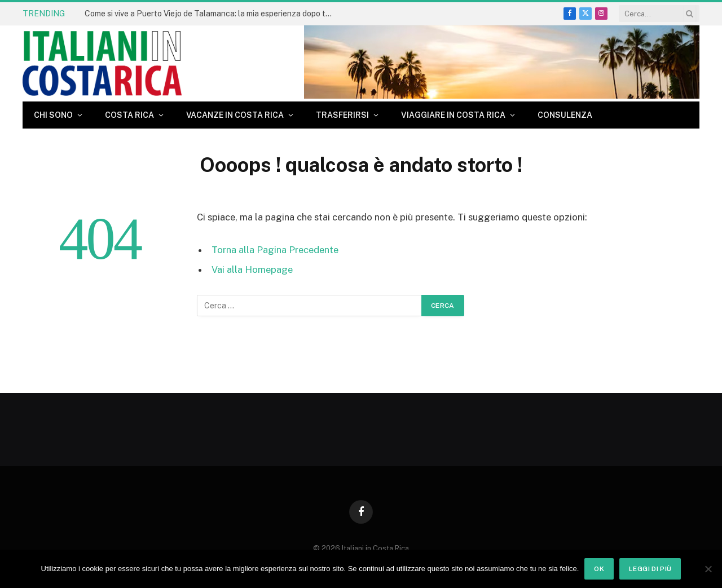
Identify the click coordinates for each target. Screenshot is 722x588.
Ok (599, 569)
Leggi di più (650, 569)
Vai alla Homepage (252, 269)
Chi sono (53, 115)
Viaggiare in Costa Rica (453, 115)
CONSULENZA (565, 115)
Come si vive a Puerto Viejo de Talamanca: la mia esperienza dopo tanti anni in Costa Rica (212, 14)
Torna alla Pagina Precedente (275, 250)
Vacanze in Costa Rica (235, 115)
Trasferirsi (342, 115)
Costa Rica (129, 115)
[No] (708, 569)
